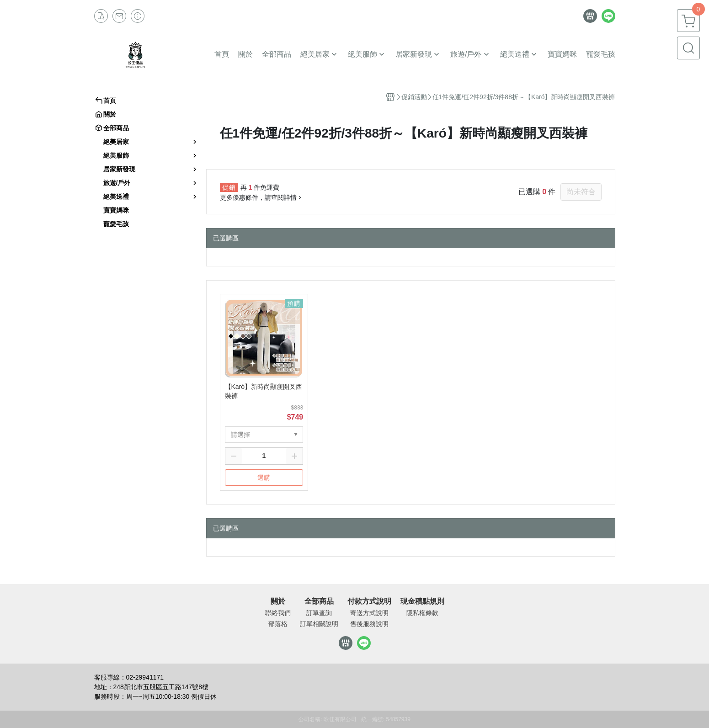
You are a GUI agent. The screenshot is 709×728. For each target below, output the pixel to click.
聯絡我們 (278, 613)
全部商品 (319, 601)
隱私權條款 (422, 613)
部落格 (278, 624)
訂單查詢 (319, 613)
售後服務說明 (369, 624)
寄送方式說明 (369, 613)
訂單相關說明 (319, 624)
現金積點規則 (422, 601)
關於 (278, 601)
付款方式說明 (369, 601)
